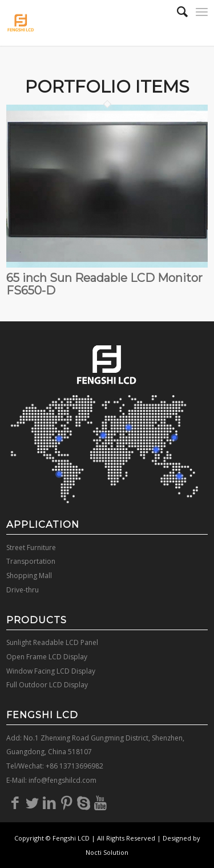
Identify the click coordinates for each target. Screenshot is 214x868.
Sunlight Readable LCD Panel (52, 642)
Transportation (31, 561)
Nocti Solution (107, 852)
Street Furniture (31, 548)
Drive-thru (23, 590)
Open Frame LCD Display (47, 657)
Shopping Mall (29, 576)
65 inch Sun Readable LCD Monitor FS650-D (104, 284)
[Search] (177, 11)
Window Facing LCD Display (51, 671)
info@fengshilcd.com (62, 780)
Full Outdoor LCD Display (47, 685)
